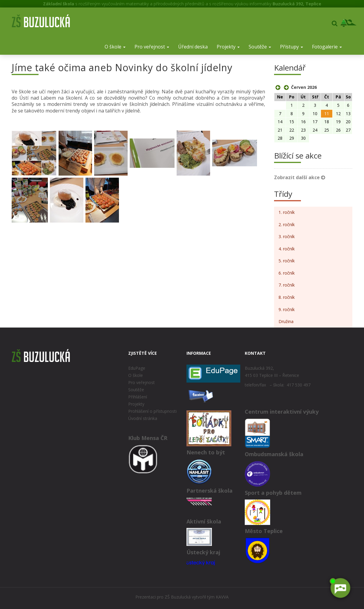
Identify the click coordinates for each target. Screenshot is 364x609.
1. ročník (287, 212)
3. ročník (287, 236)
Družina (286, 321)
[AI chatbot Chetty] (340, 588)
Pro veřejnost (152, 47)
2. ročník (287, 224)
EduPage (137, 368)
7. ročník (287, 285)
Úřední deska (193, 47)
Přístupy (292, 47)
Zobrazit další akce (300, 177)
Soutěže (260, 47)
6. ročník (287, 273)
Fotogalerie (327, 47)
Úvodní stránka (143, 418)
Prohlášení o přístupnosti (152, 411)
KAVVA (222, 597)
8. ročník (287, 297)
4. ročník (287, 249)
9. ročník (287, 309)
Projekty (228, 47)
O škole (115, 47)
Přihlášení (138, 397)
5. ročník (287, 261)
